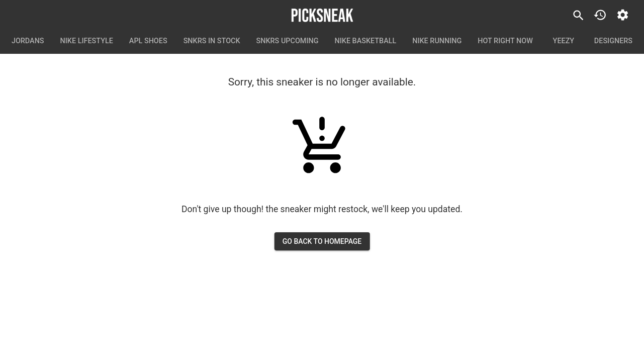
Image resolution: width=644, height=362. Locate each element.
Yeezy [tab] (564, 41)
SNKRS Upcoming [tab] (288, 41)
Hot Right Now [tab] (505, 41)
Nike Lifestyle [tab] (87, 41)
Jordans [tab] (28, 41)
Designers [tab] (613, 41)
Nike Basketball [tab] (366, 41)
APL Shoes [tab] (148, 41)
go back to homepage (322, 242)
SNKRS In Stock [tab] (212, 41)
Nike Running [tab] (437, 41)
